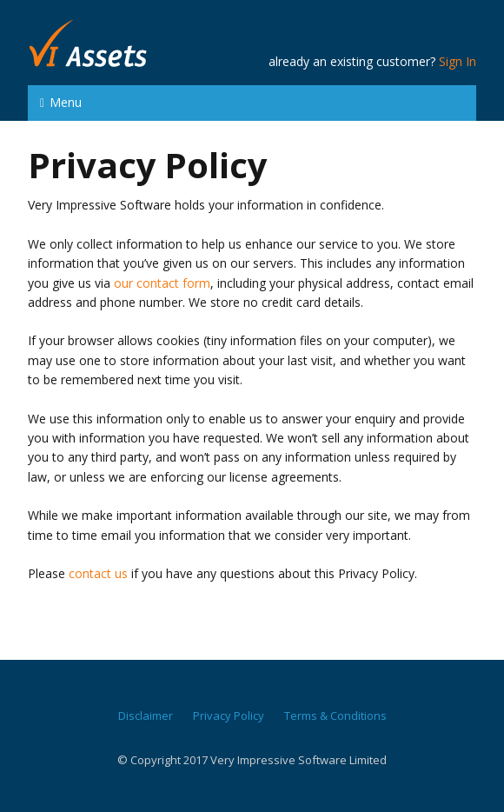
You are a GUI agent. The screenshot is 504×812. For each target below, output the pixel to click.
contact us (98, 573)
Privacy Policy (229, 715)
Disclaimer (146, 715)
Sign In (458, 61)
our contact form (162, 283)
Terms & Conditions (335, 715)
